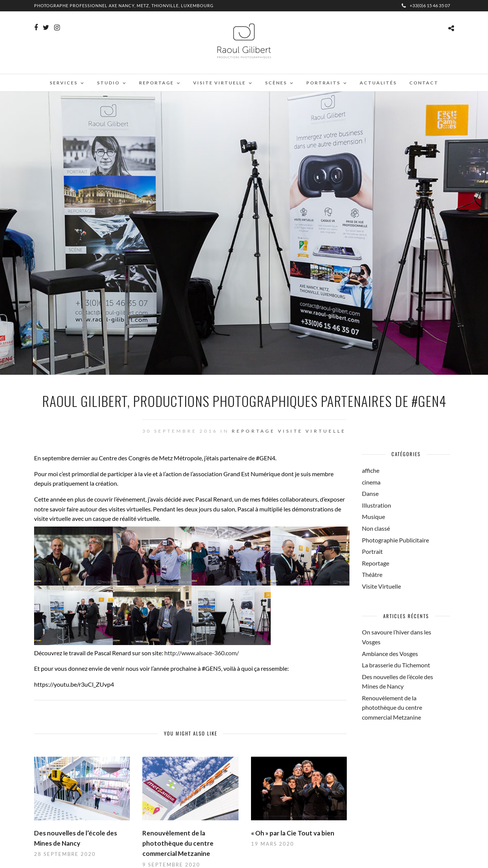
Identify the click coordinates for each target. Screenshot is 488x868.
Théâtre (372, 574)
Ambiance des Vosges (390, 654)
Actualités (378, 83)
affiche (371, 470)
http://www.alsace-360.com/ (202, 653)
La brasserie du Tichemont (396, 665)
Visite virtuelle (219, 83)
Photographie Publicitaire (395, 540)
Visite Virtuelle (312, 431)
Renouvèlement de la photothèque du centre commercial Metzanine (178, 843)
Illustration (377, 505)
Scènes (276, 83)
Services (64, 83)
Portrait (372, 551)
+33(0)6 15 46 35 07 (426, 5)
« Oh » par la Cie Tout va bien (293, 833)
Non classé (376, 528)
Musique (373, 517)
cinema (371, 482)
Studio (108, 83)
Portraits (323, 83)
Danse (370, 493)
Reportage (156, 83)
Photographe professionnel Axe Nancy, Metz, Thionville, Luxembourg (124, 5)
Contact (424, 83)
